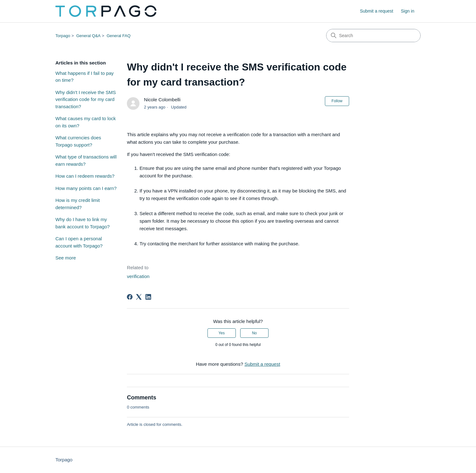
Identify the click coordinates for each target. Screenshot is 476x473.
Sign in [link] (408, 11)
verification (138, 276)
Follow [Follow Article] (337, 101)
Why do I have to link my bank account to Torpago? (82, 223)
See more (66, 258)
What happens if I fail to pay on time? (85, 77)
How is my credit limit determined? (78, 204)
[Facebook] (130, 297)
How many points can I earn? (86, 188)
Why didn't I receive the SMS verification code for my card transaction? (86, 99)
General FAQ (119, 36)
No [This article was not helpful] (254, 333)
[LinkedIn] (148, 297)
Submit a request (377, 11)
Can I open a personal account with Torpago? (79, 242)
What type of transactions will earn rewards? (86, 160)
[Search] (373, 36)
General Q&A (88, 36)
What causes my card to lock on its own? (86, 122)
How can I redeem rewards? (85, 176)
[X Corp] (139, 297)
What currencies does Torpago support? (78, 141)
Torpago (63, 36)
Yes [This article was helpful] (222, 333)
